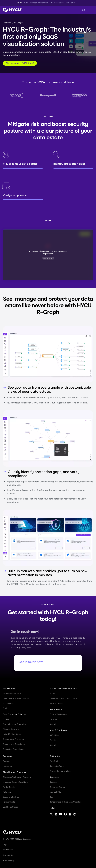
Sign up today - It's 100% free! (20, 63)
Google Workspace (58, 714)
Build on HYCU (9, 703)
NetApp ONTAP (56, 703)
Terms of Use (8, 855)
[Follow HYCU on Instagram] (70, 814)
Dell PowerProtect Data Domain (64, 698)
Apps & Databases (58, 730)
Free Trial (54, 761)
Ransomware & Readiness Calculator (66, 802)
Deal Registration (11, 807)
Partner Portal (9, 802)
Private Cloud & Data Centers (63, 688)
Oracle (53, 740)
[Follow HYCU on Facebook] (65, 814)
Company (7, 756)
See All (53, 724)
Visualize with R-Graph (13, 693)
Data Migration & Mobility (14, 724)
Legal (5, 844)
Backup (6, 719)
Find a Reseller (9, 787)
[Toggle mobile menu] (91, 10)
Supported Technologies (14, 749)
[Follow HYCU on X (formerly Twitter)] (51, 814)
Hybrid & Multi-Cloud (12, 734)
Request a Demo (57, 766)
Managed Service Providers (15, 782)
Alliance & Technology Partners (17, 777)
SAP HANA (54, 735)
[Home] (12, 10)
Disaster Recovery (11, 729)
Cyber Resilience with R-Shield (16, 698)
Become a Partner (11, 797)
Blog (52, 797)
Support (53, 782)
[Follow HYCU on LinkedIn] (56, 814)
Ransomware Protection (14, 739)
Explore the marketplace (60, 771)
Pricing (6, 708)
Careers (6, 761)
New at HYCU (55, 792)
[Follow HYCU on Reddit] (75, 814)
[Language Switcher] (85, 10)
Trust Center (8, 850)
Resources (54, 777)
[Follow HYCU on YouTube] (61, 814)
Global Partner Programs (14, 772)
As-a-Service (56, 709)
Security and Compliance (14, 744)
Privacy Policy (8, 860)
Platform (7, 23)
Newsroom (8, 766)
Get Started (55, 756)
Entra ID (53, 719)
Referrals (7, 792)
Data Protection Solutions (15, 714)
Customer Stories (57, 787)
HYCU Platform (9, 688)
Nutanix (53, 693)
